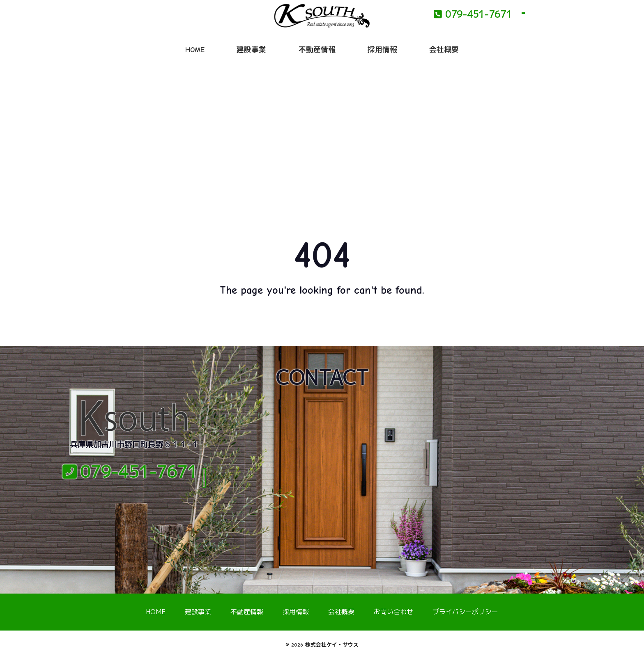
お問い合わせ (393, 612)
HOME (195, 50)
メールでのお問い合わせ (134, 504)
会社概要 (444, 50)
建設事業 (251, 50)
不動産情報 (317, 50)
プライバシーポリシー (465, 612)
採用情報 (382, 50)
